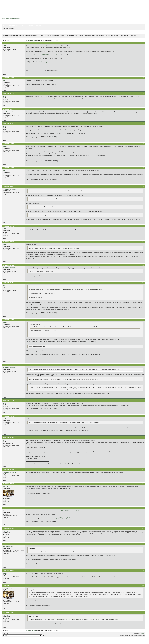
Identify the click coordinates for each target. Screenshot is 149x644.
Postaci (33, 40)
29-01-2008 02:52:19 (8, 320)
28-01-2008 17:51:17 (8, 226)
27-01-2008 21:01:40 (8, 93)
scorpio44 (6, 531)
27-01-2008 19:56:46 (8, 78)
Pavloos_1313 (7, 487)
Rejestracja (30, 26)
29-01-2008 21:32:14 (8, 484)
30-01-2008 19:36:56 (8, 586)
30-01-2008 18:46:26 (8, 571)
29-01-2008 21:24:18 (8, 470)
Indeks (5, 26)
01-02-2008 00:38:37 (8, 612)
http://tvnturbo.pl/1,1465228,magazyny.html (46, 55)
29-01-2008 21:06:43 (8, 437)
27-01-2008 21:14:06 (8, 123)
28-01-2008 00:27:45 (8, 168)
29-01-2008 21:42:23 (8, 508)
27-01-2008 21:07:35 (8, 109)
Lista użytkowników (14, 26)
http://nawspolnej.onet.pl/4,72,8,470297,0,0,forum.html (63, 511)
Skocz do (25, 635)
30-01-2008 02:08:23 (8, 528)
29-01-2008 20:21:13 (8, 416)
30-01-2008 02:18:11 (8, 544)
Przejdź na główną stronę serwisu (11, 18)
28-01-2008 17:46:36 (8, 186)
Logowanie (38, 26)
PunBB (143, 634)
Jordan (5, 46)
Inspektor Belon (8, 547)
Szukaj (23, 26)
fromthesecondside (9, 112)
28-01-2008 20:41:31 (8, 265)
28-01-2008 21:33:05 (8, 283)
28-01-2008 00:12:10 (8, 144)
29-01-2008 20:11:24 (8, 400)
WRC (4, 81)
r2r (4, 440)
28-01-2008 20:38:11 (8, 242)
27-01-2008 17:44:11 (8, 43)
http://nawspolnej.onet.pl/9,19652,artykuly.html (57, 518)
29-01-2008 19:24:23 (8, 365)
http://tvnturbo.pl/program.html (47, 62)
